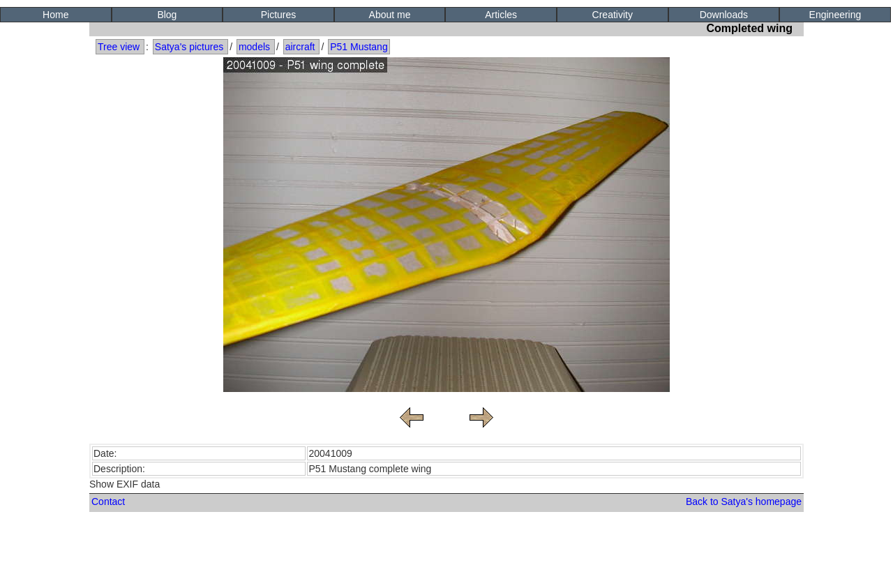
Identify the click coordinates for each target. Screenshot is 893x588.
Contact (108, 502)
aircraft (300, 47)
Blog (167, 15)
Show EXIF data (125, 484)
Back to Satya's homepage (744, 502)
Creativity (613, 15)
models (254, 47)
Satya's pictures (189, 47)
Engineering (835, 15)
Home (55, 15)
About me (390, 15)
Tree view (119, 47)
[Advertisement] (446, 554)
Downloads (724, 15)
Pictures (279, 15)
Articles (501, 15)
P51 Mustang (359, 47)
